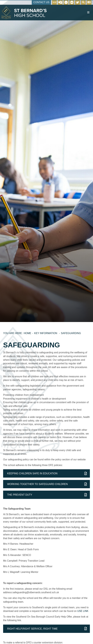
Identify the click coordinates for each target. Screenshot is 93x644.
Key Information (46, 333)
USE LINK (83, 611)
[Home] (24, 13)
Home (27, 333)
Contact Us (41, 2)
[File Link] (46, 473)
